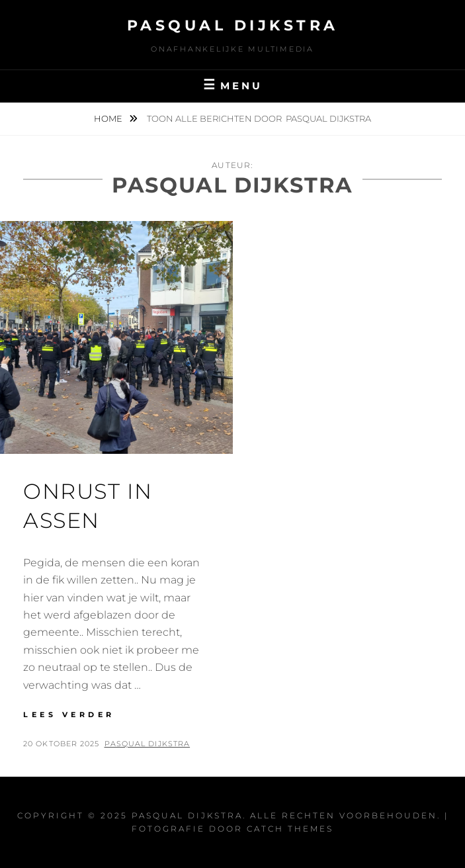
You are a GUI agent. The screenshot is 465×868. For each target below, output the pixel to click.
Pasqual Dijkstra (233, 25)
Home (109, 118)
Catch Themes (290, 829)
